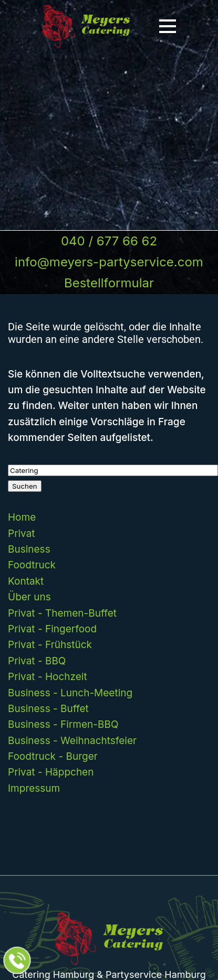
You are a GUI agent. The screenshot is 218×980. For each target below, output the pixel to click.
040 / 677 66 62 (109, 241)
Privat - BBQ (37, 661)
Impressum (34, 788)
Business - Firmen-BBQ (63, 724)
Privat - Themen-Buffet (62, 613)
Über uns (29, 597)
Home (22, 517)
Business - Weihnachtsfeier (72, 741)
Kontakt (26, 581)
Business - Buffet (48, 709)
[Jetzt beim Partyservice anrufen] (17, 961)
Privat (22, 534)
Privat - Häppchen (51, 772)
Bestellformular (109, 283)
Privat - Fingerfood (52, 629)
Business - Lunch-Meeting (70, 693)
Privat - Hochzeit (48, 677)
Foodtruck (32, 565)
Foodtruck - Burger (53, 756)
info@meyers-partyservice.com (109, 262)
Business (29, 549)
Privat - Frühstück (50, 645)
